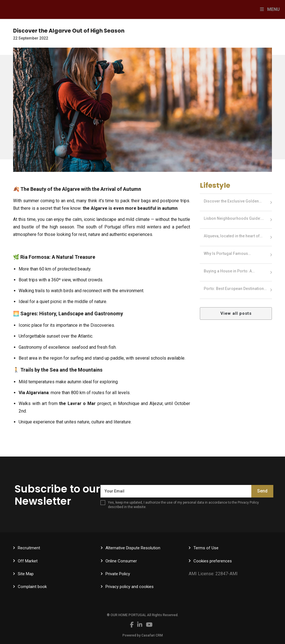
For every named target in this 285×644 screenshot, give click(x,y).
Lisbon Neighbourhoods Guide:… (234, 218)
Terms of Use (206, 548)
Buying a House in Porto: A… (229, 271)
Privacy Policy (248, 502)
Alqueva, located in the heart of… (233, 236)
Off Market (28, 561)
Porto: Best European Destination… (235, 289)
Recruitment (29, 548)
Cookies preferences (213, 561)
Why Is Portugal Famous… (227, 253)
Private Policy (118, 574)
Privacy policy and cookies (130, 587)
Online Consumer (121, 561)
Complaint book (32, 587)
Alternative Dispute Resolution (133, 548)
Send (262, 491)
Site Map (26, 574)
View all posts (236, 313)
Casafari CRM (152, 635)
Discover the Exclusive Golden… (233, 201)
